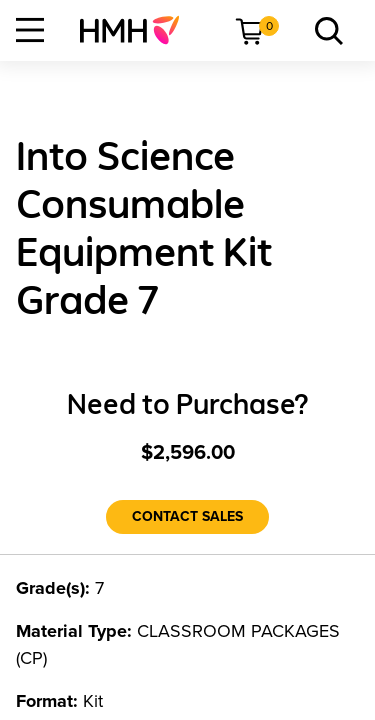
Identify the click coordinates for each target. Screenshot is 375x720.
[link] (137, 30)
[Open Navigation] (30, 30)
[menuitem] (137, 30)
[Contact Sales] (187, 517)
